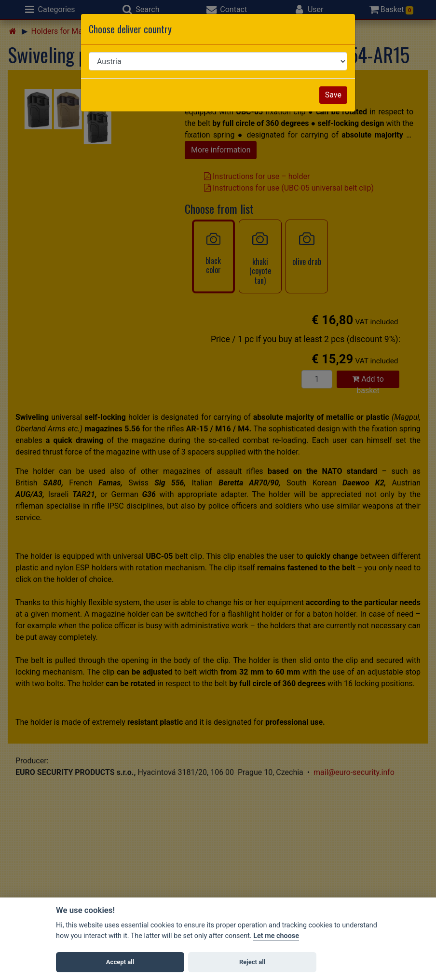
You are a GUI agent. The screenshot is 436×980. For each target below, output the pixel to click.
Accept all (120, 962)
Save (333, 95)
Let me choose (276, 936)
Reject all (252, 962)
